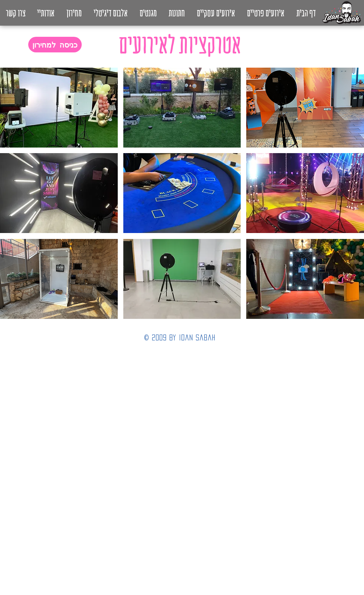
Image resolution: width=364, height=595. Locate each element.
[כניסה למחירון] (55, 45)
